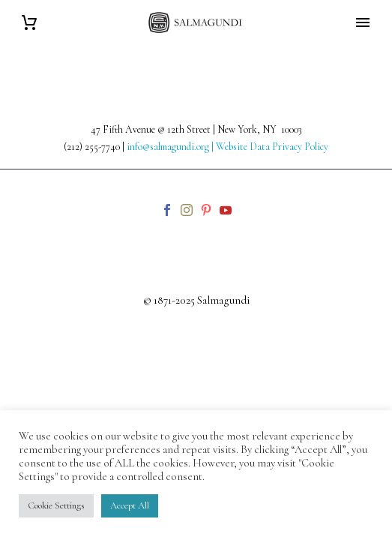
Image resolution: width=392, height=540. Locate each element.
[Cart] (29, 23)
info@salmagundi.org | (171, 147)
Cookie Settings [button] (56, 505)
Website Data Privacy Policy (272, 147)
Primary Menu (363, 22)
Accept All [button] (130, 505)
